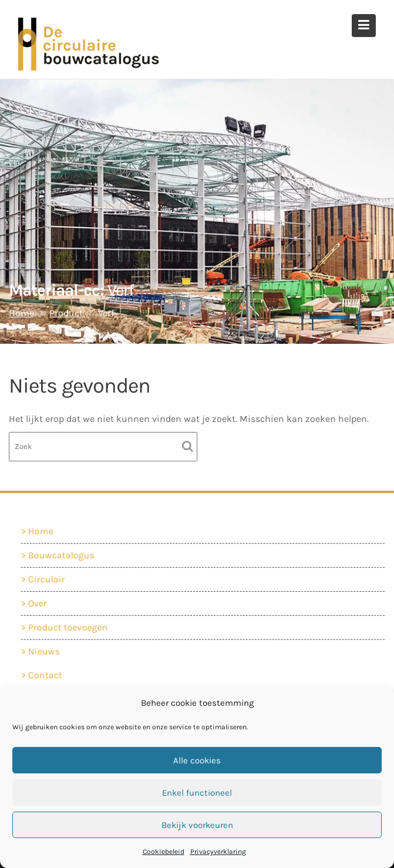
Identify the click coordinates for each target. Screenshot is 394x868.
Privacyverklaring (218, 852)
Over (39, 603)
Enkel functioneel (197, 793)
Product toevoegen (69, 627)
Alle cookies (197, 760)
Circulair (48, 579)
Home (42, 532)
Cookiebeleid (164, 852)
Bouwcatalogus (63, 556)
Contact (47, 675)
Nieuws (46, 650)
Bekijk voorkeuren (197, 825)
